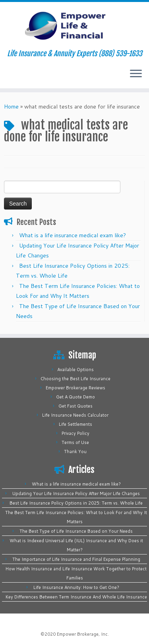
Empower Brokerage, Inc (82, 634)
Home (11, 107)
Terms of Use (75, 442)
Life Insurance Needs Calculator (75, 415)
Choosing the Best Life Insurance (75, 379)
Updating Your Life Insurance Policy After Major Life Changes (76, 493)
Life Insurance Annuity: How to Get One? (76, 587)
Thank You (75, 452)
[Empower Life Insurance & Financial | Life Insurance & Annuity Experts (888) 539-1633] (74, 26)
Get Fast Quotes (75, 406)
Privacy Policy (75, 433)
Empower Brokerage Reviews (75, 388)
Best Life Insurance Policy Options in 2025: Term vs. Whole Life (76, 503)
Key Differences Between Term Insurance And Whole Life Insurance (76, 597)
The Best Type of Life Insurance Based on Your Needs (76, 531)
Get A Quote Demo (75, 397)
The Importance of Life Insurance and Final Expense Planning (76, 559)
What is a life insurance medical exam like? (73, 235)
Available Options (75, 370)
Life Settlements (75, 424)
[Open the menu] (136, 74)
